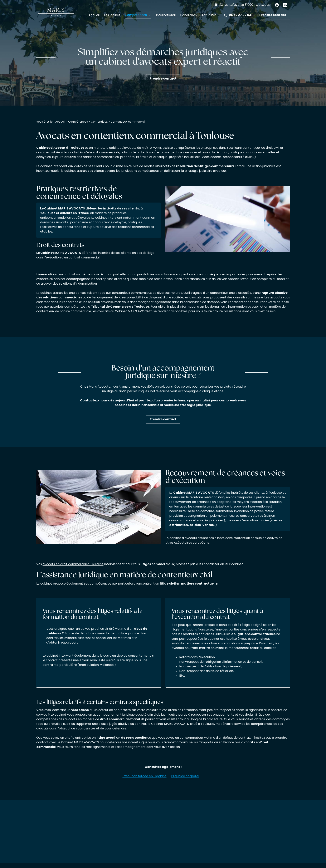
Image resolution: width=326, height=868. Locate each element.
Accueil (94, 15)
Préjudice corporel (185, 777)
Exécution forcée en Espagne (145, 777)
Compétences (136, 15)
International (166, 15)
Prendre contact (273, 15)
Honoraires (188, 15)
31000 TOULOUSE (245, 5)
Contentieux (99, 122)
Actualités (209, 15)
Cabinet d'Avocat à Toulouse (60, 148)
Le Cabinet (112, 15)
